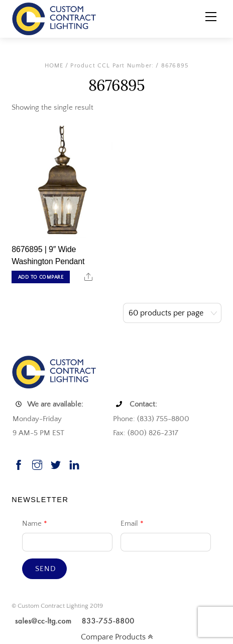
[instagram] (37, 464)
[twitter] (56, 464)
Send (45, 569)
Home (54, 66)
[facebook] (19, 464)
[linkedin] (74, 464)
